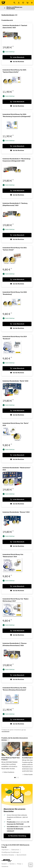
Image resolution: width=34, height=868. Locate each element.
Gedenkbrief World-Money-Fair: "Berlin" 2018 (16, 424)
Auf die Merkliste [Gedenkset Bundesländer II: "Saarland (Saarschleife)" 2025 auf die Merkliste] (17, 62)
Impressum (5, 850)
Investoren (5, 866)
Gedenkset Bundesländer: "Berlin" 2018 (15, 381)
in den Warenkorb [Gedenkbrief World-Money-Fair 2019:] (17, 368)
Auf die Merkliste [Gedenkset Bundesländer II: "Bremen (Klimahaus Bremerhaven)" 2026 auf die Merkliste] (17, 679)
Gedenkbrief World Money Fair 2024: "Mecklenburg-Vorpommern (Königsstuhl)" (17, 115)
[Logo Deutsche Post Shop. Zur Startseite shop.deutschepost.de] (3, 3)
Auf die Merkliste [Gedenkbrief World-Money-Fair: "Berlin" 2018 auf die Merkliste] (17, 459)
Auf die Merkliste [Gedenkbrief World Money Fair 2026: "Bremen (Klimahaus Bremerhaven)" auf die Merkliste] (17, 724)
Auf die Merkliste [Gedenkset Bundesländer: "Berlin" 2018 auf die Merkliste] (17, 415)
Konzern (4, 864)
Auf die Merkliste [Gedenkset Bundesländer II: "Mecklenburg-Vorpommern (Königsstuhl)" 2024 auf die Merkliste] (17, 195)
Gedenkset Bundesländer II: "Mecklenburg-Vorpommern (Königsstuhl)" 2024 (17, 160)
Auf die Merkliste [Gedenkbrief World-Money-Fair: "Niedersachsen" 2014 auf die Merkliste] (17, 591)
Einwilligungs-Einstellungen (10, 852)
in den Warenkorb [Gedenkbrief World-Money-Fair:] (17, 455)
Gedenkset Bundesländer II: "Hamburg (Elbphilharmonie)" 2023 (15, 204)
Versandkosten (5, 731)
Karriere (12, 864)
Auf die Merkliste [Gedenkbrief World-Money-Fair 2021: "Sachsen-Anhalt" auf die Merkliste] (17, 284)
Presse (19, 864)
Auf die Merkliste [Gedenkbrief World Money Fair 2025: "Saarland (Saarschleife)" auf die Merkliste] (17, 106)
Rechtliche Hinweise (8, 855)
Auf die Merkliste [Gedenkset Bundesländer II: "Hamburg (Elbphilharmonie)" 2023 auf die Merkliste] (17, 239)
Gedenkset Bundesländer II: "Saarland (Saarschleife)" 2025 (15, 27)
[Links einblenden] (31, 865)
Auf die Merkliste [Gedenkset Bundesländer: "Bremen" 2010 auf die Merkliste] (17, 546)
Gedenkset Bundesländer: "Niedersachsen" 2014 (17, 469)
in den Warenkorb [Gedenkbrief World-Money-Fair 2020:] (17, 324)
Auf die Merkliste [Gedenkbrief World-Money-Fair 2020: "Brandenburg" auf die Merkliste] (17, 328)
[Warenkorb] (27, 3)
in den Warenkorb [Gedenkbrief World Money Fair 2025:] (17, 102)
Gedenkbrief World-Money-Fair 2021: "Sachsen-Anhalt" (15, 249)
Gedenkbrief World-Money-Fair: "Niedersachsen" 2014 (13, 556)
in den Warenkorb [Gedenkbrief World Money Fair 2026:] (17, 720)
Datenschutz (15, 850)
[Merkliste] (23, 3)
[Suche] (14, 3)
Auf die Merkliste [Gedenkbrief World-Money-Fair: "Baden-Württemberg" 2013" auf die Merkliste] (17, 635)
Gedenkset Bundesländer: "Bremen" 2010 (16, 512)
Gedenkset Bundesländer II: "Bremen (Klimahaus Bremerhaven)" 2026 (15, 644)
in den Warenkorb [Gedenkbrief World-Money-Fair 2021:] (17, 279)
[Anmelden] (19, 3)
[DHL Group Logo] (7, 861)
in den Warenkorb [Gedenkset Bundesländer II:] (17, 57)
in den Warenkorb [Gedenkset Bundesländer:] (17, 411)
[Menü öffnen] (32, 3)
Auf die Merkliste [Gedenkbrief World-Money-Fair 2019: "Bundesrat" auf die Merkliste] (17, 373)
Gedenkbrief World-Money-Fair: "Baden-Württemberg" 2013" (16, 600)
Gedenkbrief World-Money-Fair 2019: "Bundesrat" (15, 338)
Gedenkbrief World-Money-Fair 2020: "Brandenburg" (15, 293)
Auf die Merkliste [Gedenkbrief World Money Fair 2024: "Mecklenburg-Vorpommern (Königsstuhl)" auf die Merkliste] (17, 150)
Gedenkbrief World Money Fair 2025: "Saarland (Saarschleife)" (14, 71)
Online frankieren (9, 772)
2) (13, 46)
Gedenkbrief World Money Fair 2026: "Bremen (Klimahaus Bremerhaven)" (14, 689)
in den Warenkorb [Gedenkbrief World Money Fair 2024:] (17, 146)
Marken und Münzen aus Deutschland (13, 8)
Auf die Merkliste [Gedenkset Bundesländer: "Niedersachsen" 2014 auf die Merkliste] (17, 504)
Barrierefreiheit (21, 855)
